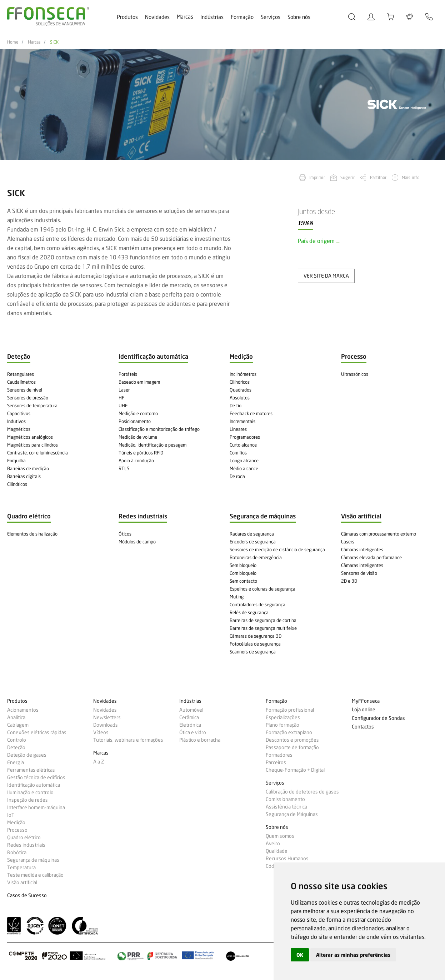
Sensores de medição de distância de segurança (277, 549)
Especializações (283, 717)
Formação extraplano (289, 732)
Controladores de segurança (257, 605)
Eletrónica (190, 725)
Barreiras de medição (28, 468)
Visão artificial (22, 882)
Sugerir (347, 177)
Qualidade (277, 851)
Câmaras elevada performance (371, 557)
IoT (11, 815)
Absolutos (240, 398)
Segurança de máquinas (33, 860)
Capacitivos (19, 413)
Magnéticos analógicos (30, 437)
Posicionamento (135, 421)
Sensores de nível (25, 390)
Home (13, 42)
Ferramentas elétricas (31, 770)
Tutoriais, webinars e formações (128, 740)
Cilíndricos (17, 484)
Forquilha (16, 461)
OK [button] (300, 955)
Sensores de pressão (28, 398)
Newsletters (107, 717)
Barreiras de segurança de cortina (263, 620)
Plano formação (282, 725)
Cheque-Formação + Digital (295, 770)
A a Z (99, 762)
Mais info (411, 177)
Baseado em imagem (139, 382)
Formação (242, 17)
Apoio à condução (136, 461)
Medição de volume (138, 437)
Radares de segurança (252, 534)
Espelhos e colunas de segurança (262, 589)
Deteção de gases (27, 755)
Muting (237, 597)
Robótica (17, 852)
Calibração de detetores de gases (302, 792)
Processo (17, 830)
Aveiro (273, 844)
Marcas (185, 17)
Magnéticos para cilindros (32, 445)
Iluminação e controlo (30, 792)
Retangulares (21, 374)
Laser (124, 390)
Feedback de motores (251, 413)
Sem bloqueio (243, 565)
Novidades (157, 17)
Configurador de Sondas (378, 718)
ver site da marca (326, 276)
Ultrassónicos (355, 374)
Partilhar (378, 177)
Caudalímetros (21, 382)
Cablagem (18, 725)
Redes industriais (26, 845)
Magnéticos (19, 429)
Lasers (348, 542)
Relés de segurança (249, 612)
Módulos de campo (137, 542)
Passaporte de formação (292, 747)
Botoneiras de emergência (256, 557)
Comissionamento (285, 799)
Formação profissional (290, 710)
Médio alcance (244, 468)
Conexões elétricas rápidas (37, 732)
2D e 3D (349, 581)
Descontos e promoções (292, 740)
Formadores (279, 755)
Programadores (245, 437)
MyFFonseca (366, 701)
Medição (16, 822)
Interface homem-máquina (36, 807)
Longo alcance (244, 461)
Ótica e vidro (193, 732)
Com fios (238, 453)
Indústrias (212, 17)
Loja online (364, 710)
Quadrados (241, 390)
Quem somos (280, 836)
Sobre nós (299, 17)
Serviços (271, 17)
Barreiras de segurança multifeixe (263, 628)
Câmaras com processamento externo (379, 534)
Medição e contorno (138, 413)
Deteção (16, 747)
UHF (123, 406)
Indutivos (16, 421)
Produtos (127, 17)
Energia (16, 762)
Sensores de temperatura (32, 406)
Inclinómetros (243, 374)
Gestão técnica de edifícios (36, 777)
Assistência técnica (286, 807)
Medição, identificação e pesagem (152, 445)
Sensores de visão (359, 573)
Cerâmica (189, 717)
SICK (54, 42)
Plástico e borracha (200, 740)
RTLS (124, 468)
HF (121, 398)
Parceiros (276, 762)
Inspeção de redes (27, 800)
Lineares (238, 429)
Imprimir (317, 177)
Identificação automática (34, 785)
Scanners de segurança (253, 652)
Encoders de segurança (253, 542)
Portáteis (128, 374)
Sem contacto (243, 581)
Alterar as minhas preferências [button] (353, 955)
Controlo (17, 740)
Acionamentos (23, 710)
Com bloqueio (243, 573)
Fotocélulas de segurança (255, 644)
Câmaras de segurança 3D (256, 636)
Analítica (16, 717)
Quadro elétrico (24, 837)
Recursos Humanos (287, 859)
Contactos (363, 727)
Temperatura (21, 867)
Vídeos (101, 732)
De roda (237, 476)
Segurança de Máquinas (292, 814)
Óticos (125, 534)
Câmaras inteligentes (362, 549)
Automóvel (191, 710)
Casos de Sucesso (27, 896)
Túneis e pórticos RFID (141, 453)
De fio (236, 406)
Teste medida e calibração (35, 875)
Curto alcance (243, 445)
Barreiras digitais (24, 476)
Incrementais (242, 421)
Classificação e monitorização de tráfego (159, 429)
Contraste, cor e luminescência (37, 453)
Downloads (106, 725)
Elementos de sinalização (32, 534)
